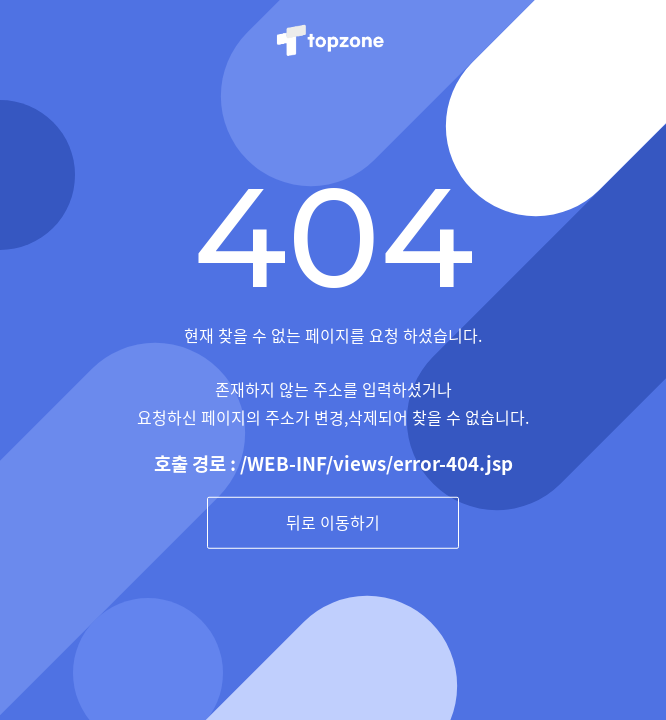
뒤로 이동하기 (333, 522)
